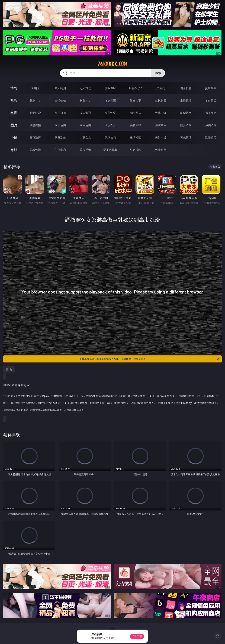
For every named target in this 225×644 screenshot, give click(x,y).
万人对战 (85, 88)
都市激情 (35, 137)
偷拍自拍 (60, 113)
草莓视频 (85, 150)
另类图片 (211, 125)
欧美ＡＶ (85, 100)
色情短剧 (161, 150)
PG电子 (35, 88)
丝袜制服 (161, 100)
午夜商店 (60, 150)
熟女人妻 (136, 100)
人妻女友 (85, 137)
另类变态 (211, 113)
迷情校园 (136, 137)
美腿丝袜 (136, 125)
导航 (14, 150)
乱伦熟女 (186, 113)
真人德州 (60, 88)
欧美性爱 (110, 113)
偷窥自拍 (35, 125)
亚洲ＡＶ (35, 100)
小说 (14, 137)
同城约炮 (35, 150)
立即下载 (137, 636)
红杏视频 (136, 150)
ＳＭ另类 (211, 100)
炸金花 (161, 88)
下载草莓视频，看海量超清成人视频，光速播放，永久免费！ (150, 359)
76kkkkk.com (112, 64)
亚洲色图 (60, 125)
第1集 (9, 369)
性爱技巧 (211, 137)
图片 (14, 125)
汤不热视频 (110, 150)
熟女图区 (186, 125)
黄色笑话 (186, 137)
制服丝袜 (136, 113)
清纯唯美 (161, 125)
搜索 (158, 73)
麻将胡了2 (135, 88)
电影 (14, 113)
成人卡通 (85, 113)
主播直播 (186, 100)
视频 (14, 100)
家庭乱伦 (60, 137)
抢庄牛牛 (211, 88)
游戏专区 (110, 88)
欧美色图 (85, 125)
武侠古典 (110, 137)
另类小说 (161, 137)
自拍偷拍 (60, 100)
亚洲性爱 (35, 113)
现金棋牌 (186, 88)
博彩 (14, 88)
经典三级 (161, 113)
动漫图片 (110, 125)
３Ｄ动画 (110, 100)
